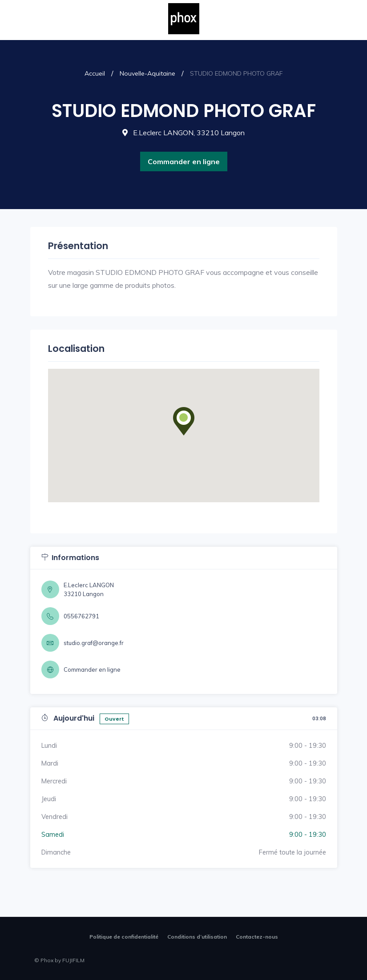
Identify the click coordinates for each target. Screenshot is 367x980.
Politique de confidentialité (124, 937)
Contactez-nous (257, 937)
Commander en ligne (184, 161)
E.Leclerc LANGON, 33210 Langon (183, 133)
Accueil (95, 73)
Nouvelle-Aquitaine (147, 73)
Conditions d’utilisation (197, 937)
